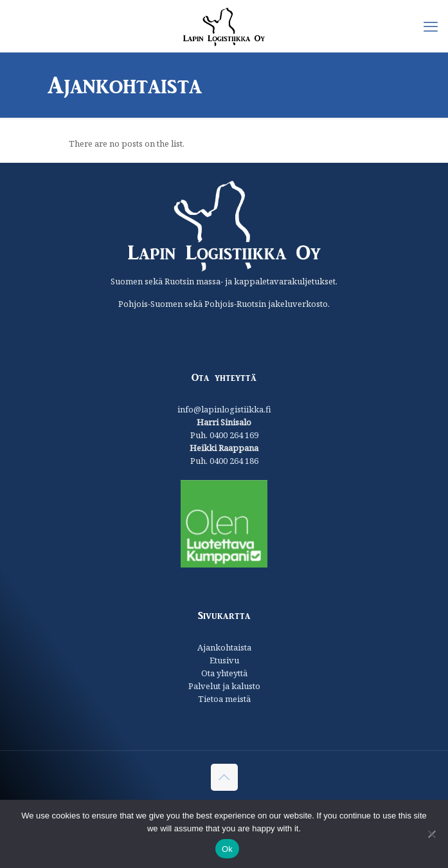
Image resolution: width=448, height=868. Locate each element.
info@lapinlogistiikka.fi (224, 409)
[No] (432, 834)
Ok (227, 849)
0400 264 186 (234, 461)
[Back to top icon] (224, 777)
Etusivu (224, 660)
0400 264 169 (234, 435)
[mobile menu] (431, 26)
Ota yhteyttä (224, 673)
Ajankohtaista (224, 647)
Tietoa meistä (224, 699)
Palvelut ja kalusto (224, 686)
